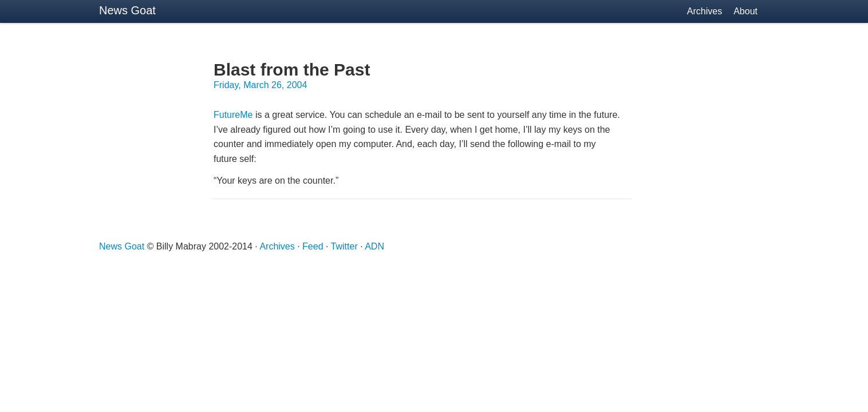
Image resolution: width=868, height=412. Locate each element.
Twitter (344, 246)
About (745, 11)
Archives (705, 11)
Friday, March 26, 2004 (260, 85)
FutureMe (233, 115)
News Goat (127, 10)
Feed (313, 246)
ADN (374, 246)
